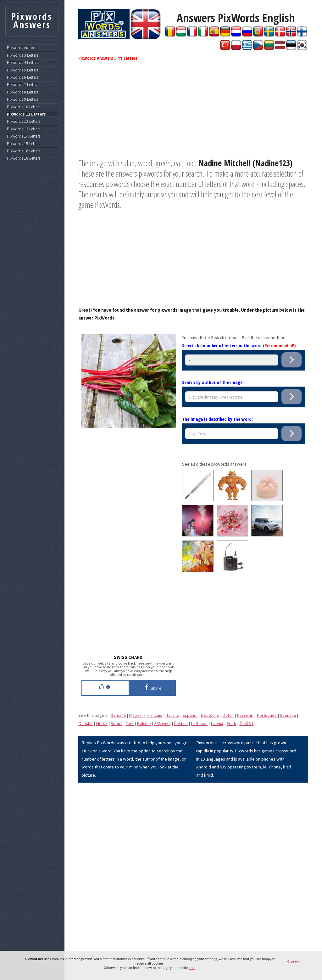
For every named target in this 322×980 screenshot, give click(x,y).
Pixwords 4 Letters (22, 63)
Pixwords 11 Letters (26, 114)
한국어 (246, 723)
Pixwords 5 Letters (22, 70)
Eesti (231, 723)
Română (118, 715)
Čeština (181, 723)
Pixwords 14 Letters (24, 136)
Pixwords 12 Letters (24, 122)
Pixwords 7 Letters (22, 85)
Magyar (136, 715)
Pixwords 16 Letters (24, 151)
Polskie (144, 723)
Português (267, 715)
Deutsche (210, 715)
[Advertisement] (193, 114)
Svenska (288, 715)
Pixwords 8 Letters (22, 92)
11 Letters (128, 58)
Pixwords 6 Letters (22, 77)
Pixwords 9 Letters (22, 99)
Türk (130, 723)
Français (154, 715)
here (192, 968)
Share (152, 687)
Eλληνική (162, 723)
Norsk (102, 723)
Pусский (245, 715)
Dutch (228, 715)
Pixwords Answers (96, 58)
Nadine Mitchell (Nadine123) (245, 163)
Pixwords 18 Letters (24, 158)
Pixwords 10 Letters (24, 107)
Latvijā (217, 723)
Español (190, 715)
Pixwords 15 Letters (24, 144)
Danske (86, 723)
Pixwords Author (21, 48)
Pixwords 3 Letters (22, 55)
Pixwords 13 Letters (24, 129)
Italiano (172, 715)
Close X (293, 961)
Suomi (117, 723)
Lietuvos (199, 723)
